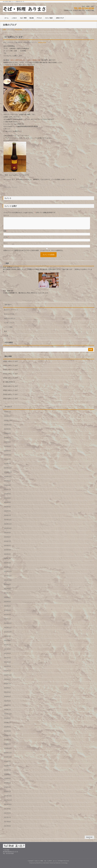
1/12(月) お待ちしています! (10, 393)
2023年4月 (7, 557)
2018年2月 (7, 790)
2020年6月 (7, 690)
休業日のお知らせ (10, 321)
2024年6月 (7, 496)
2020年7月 (7, 686)
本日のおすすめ (42, 42)
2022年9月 (7, 587)
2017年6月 (7, 824)
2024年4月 (7, 505)
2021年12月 (8, 626)
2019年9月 (7, 721)
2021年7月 (7, 647)
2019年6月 (7, 729)
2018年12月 (8, 751)
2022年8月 (7, 591)
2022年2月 (7, 617)
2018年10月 (8, 759)
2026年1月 (7, 414)
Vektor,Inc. (58, 863)
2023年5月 (7, 552)
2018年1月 (7, 794)
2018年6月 (7, 777)
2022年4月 (7, 608)
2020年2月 (7, 708)
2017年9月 (7, 811)
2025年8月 (7, 436)
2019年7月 (7, 725)
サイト (6, 245)
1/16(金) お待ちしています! (10, 380)
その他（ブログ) (9, 325)
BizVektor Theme (49, 863)
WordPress (39, 863)
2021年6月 (7, 651)
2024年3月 (7, 509)
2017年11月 (8, 803)
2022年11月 (8, 578)
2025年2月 (7, 462)
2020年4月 (7, 699)
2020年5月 (7, 695)
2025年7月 (7, 440)
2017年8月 (7, 816)
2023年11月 (8, 526)
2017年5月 (7, 828)
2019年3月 (7, 738)
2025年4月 (7, 453)
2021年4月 (7, 660)
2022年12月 (8, 574)
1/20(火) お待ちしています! (10, 364)
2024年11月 (8, 475)
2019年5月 (7, 733)
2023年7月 (7, 544)
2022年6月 (7, 600)
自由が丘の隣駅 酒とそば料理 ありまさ (46, 861)
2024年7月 (7, 492)
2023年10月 (8, 531)
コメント (6, 215)
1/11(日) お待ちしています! (10, 397)
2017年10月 (8, 807)
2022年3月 (7, 613)
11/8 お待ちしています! (87, 187)
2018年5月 (7, 781)
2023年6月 (7, 548)
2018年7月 (7, 772)
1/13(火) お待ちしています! (10, 389)
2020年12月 (8, 677)
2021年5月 (7, 656)
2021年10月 (8, 634)
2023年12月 (8, 522)
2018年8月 (7, 768)
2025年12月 (8, 418)
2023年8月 (7, 539)
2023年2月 (7, 565)
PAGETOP (89, 837)
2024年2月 (7, 513)
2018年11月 (8, 755)
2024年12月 (8, 470)
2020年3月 (7, 703)
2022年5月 (7, 604)
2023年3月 (7, 561)
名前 (5, 233)
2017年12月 (8, 798)
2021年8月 (7, 643)
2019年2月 (7, 742)
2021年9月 (7, 639)
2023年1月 (7, 570)
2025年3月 (7, 457)
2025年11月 (8, 423)
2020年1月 (7, 712)
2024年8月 (7, 488)
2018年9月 (7, 764)
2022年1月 (7, 621)
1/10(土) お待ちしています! (10, 401)
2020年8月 (7, 682)
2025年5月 (7, 449)
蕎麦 (5, 334)
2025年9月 (7, 431)
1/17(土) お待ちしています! (10, 376)
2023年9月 (7, 535)
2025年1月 (7, 466)
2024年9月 (7, 483)
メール (6, 239)
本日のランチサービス (11, 312)
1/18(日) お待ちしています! (10, 372)
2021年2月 (7, 669)
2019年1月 (7, 746)
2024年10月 (8, 479)
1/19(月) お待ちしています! (10, 368)
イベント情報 (8, 329)
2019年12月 (8, 716)
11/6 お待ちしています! (10, 187)
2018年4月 (7, 785)
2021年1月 (7, 673)
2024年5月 (7, 501)
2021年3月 (7, 664)
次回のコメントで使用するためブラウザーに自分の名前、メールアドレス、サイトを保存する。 (34, 253)
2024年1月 (7, 518)
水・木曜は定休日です (10, 384)
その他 (6, 338)
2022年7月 (7, 595)
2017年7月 (7, 820)
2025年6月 (7, 444)
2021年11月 (8, 630)
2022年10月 (8, 582)
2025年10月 (8, 427)
